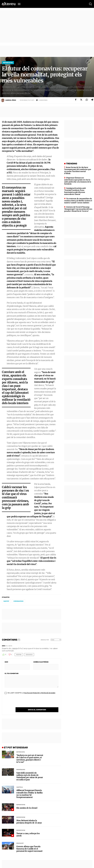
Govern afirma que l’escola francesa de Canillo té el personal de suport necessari (29, 849)
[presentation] (23, 703)
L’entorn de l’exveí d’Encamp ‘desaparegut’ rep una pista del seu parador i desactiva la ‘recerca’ (78, 209)
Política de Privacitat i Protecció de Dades (40, 693)
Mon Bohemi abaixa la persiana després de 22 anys (29, 822)
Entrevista (21, 752)
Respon (19, 655)
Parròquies (21, 770)
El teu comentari (12, 673)
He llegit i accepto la (30, 693)
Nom (6, 662)
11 (6, 655)
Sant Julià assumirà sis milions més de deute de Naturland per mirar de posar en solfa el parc (30, 776)
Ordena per (45, 640)
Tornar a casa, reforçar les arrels (28, 835)
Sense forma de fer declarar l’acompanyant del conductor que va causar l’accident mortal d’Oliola (78, 170)
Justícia (20, 787)
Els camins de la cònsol (27, 808)
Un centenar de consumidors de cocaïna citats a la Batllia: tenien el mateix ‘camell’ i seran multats (78, 201)
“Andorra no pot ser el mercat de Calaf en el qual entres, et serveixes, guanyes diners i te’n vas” (30, 759)
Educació (20, 843)
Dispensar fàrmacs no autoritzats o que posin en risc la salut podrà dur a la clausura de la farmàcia (78, 181)
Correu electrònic (41, 662)
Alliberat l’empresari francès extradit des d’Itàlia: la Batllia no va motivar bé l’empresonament (29, 794)
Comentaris (43, 100)
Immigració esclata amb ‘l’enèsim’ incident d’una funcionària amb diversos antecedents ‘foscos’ (75, 191)
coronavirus (18, 601)
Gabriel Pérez (11, 100)
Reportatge (8, 63)
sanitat (6, 601)
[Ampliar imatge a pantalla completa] (88, 62)
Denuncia (29, 655)
